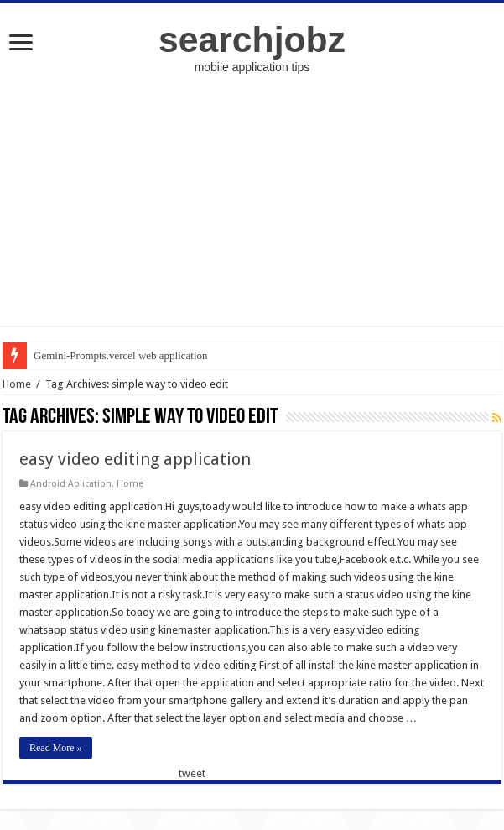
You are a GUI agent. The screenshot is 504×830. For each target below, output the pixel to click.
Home (17, 384)
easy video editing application (135, 459)
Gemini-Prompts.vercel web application (121, 355)
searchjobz (252, 39)
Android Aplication (71, 484)
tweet (192, 773)
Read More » (56, 748)
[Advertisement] (252, 208)
